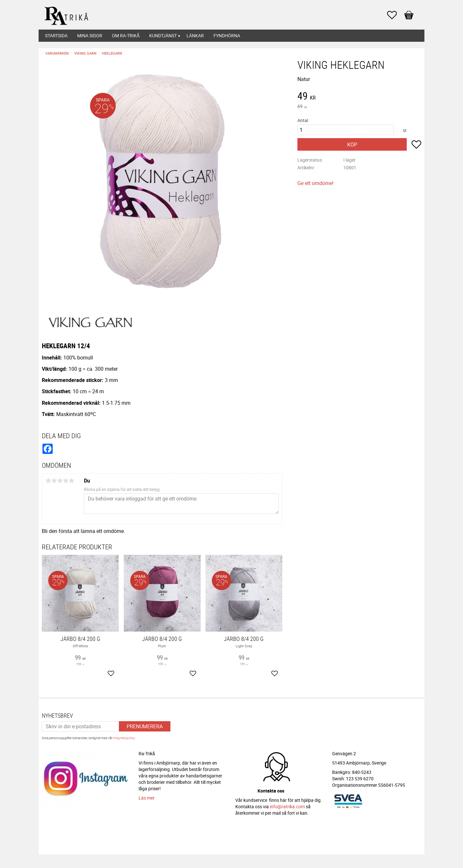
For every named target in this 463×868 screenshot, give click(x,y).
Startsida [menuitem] (56, 35)
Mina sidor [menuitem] (90, 35)
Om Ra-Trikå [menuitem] (126, 35)
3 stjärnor (60, 481)
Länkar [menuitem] (195, 35)
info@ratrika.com (287, 806)
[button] (395, 15)
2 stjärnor (54, 481)
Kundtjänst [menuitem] (163, 35)
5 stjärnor (71, 481)
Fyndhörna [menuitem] (227, 35)
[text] (359, 97)
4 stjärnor (66, 481)
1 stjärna (48, 481)
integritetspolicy (124, 738)
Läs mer (147, 798)
